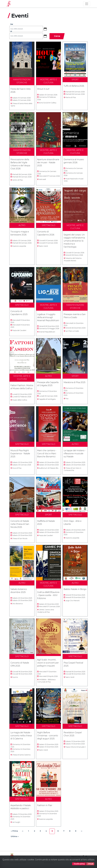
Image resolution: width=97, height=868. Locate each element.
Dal (12, 24)
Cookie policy (79, 864)
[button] (46, 29)
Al (11, 31)
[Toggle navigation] (87, 4)
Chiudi (90, 864)
